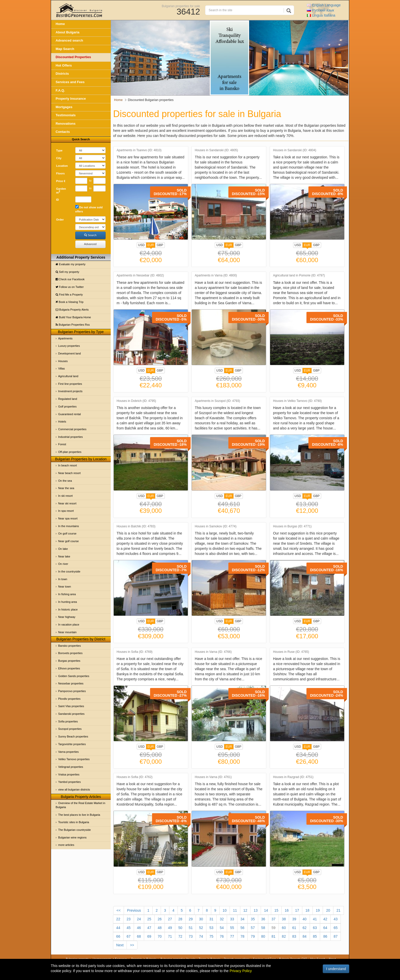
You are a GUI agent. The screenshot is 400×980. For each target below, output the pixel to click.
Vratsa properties (69, 774)
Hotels (62, 422)
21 (339, 910)
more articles (66, 845)
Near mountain (67, 632)
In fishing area (67, 594)
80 (263, 936)
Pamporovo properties (72, 691)
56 (243, 928)
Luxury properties (69, 346)
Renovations (66, 124)
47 (149, 928)
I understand (336, 969)
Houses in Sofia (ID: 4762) (135, 777)
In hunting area (67, 602)
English (324, 5)
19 (318, 910)
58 (263, 928)
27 (170, 919)
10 (225, 910)
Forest (62, 444)
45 (129, 928)
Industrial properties (71, 437)
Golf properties (67, 406)
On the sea (65, 481)
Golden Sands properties (74, 676)
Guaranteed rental (70, 414)
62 (305, 928)
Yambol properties (69, 782)
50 (180, 928)
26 (160, 919)
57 (253, 928)
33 (232, 919)
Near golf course (68, 541)
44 (118, 928)
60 (284, 928)
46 (139, 928)
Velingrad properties (71, 767)
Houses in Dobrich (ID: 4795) (136, 401)
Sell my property (67, 272)
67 (129, 936)
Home (60, 24)
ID (58, 200)
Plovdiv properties (69, 699)
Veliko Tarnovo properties (74, 759)
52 (201, 928)
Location (62, 166)
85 (315, 936)
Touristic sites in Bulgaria (74, 822)
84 (305, 936)
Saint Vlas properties (71, 706)
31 (211, 919)
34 (243, 919)
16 (287, 910)
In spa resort (66, 511)
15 (276, 910)
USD (141, 245)
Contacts (63, 132)
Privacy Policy (241, 971)
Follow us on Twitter (70, 287)
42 (325, 919)
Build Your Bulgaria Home (73, 317)
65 (336, 928)
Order (60, 220)
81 (273, 936)
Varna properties (68, 752)
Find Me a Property (69, 295)
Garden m (61, 191)
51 (191, 928)
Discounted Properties (73, 57)
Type (59, 150)
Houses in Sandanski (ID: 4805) (216, 150)
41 (315, 919)
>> (132, 945)
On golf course (67, 533)
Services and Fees (70, 82)
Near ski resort (67, 503)
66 (118, 936)
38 (284, 919)
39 (294, 919)
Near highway (67, 617)
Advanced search (69, 40)
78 (243, 936)
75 (211, 936)
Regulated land (68, 399)
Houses (63, 361)
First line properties (70, 384)
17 (297, 910)
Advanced (90, 244)
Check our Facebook (70, 279)
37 (273, 919)
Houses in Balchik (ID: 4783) (136, 526)
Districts (62, 74)
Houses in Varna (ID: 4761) (213, 777)
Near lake (64, 556)
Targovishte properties (72, 744)
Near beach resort (69, 473)
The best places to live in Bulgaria (79, 815)
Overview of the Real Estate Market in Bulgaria (80, 805)
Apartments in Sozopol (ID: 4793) (217, 401)
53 (211, 928)
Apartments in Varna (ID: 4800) (216, 276)
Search (90, 235)
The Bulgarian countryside (74, 830)
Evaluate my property (71, 264)
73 (191, 936)
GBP (160, 245)
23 (129, 919)
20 (328, 910)
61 (294, 928)
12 (245, 910)
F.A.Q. (60, 90)
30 (201, 919)
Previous (134, 910)
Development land (70, 353)
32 (222, 919)
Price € (61, 181)
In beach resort (67, 465)
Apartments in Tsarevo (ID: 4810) (139, 150)
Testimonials (66, 115)
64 (325, 928)
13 (256, 910)
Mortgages (64, 107)
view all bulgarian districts (74, 790)
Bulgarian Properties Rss (73, 325)
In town (63, 579)
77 (232, 936)
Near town (65, 587)
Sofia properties (68, 721)
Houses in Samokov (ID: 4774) (216, 526)
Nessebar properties (71, 683)
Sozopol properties (70, 729)
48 (160, 928)
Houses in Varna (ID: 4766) (213, 652)
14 (266, 910)
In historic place (68, 609)
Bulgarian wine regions (72, 837)
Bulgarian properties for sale (181, 6)
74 (201, 936)
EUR (151, 246)
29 (191, 919)
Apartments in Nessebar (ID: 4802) (140, 276)
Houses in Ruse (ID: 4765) (291, 652)
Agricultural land (68, 376)
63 (315, 928)
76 (222, 936)
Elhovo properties (69, 668)
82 (284, 936)
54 (222, 928)
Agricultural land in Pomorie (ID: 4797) (299, 276)
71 (170, 936)
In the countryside (69, 571)
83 (294, 936)
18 (307, 910)
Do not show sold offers (89, 209)
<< (119, 910)
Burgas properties (69, 661)
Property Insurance (71, 99)
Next (120, 945)
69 (149, 936)
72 (180, 936)
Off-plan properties (70, 452)
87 (336, 936)
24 (139, 919)
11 (235, 910)
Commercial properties (72, 429)
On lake (63, 549)
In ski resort (65, 496)
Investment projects (70, 391)
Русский (320, 10)
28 (180, 919)
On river (63, 564)
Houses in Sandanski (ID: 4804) (295, 150)
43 (336, 919)
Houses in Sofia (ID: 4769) (135, 652)
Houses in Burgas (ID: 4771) (292, 526)
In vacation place (69, 625)
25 (149, 919)
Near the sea (66, 488)
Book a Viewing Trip (70, 302)
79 (253, 936)
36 (263, 919)
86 (325, 936)
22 (118, 919)
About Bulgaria (67, 32)
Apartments (65, 338)
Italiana (321, 15)
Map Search (65, 49)
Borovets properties (70, 653)
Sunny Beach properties (73, 736)
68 (139, 936)
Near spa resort (68, 518)
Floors (60, 173)
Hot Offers (64, 65)
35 (253, 919)
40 (305, 919)
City (59, 158)
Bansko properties (70, 646)
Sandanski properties (71, 714)
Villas (61, 368)
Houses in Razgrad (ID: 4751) (293, 777)
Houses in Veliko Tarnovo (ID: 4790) (297, 401)
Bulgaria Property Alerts (72, 310)
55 (232, 928)
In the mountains (68, 526)
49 (170, 928)
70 (160, 936)
